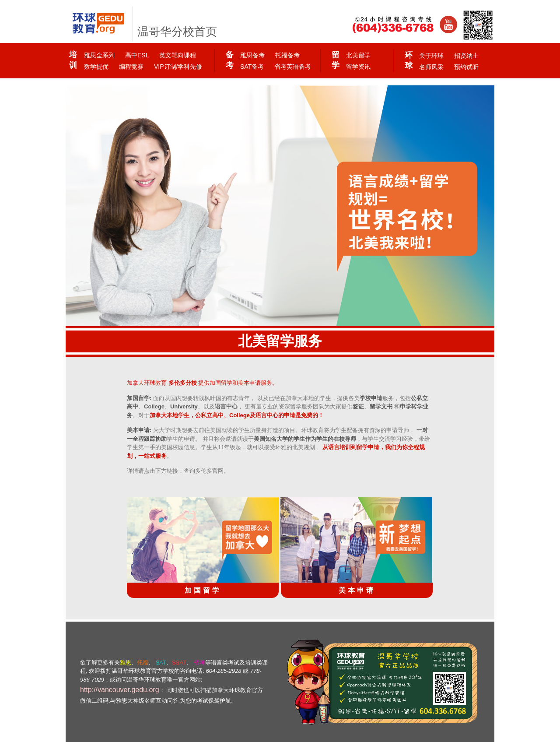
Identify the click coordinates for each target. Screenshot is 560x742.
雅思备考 (252, 55)
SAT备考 (252, 67)
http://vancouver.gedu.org (120, 690)
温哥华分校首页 (177, 32)
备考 (229, 60)
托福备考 (287, 55)
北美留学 (358, 55)
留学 (335, 60)
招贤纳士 (466, 56)
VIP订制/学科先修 (178, 67)
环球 (408, 60)
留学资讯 (358, 67)
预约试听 (466, 67)
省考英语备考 (293, 67)
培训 (73, 60)
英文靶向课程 (178, 55)
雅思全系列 (99, 55)
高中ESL (137, 55)
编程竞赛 (131, 67)
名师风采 (431, 67)
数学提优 (96, 67)
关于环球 (431, 56)
